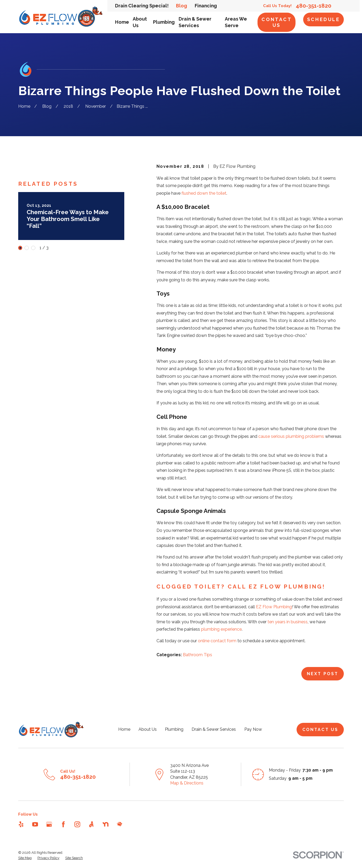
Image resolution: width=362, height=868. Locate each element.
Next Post (323, 674)
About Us (148, 729)
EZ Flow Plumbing (274, 607)
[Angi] (91, 824)
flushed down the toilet (204, 193)
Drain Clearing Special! (142, 6)
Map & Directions (187, 783)
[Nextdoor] (106, 824)
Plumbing (174, 729)
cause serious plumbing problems (291, 436)
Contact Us (277, 22)
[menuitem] (25, 858)
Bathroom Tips (197, 655)
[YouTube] (35, 824)
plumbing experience (221, 629)
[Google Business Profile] (49, 824)
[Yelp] (21, 824)
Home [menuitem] (122, 22)
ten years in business (288, 622)
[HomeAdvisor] (120, 824)
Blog (182, 6)
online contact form (217, 641)
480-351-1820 (314, 6)
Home (124, 729)
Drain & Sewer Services (214, 729)
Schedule (324, 19)
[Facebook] (63, 824)
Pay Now (253, 729)
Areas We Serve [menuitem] (236, 22)
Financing (206, 6)
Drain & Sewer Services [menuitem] (195, 22)
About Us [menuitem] (140, 22)
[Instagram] (77, 824)
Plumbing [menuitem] (164, 22)
